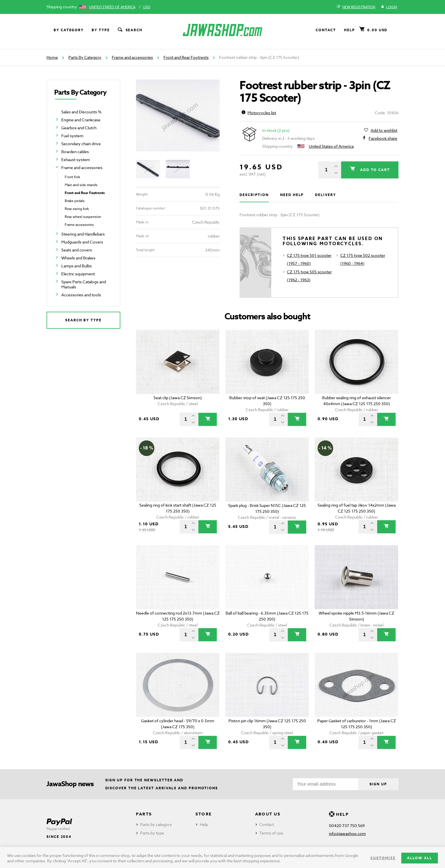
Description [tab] (254, 195)
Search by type (83, 320)
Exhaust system (76, 160)
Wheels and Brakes (78, 258)
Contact (326, 30)
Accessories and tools (81, 295)
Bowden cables (75, 152)
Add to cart (374, 170)
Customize (383, 858)
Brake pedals (75, 201)
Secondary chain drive (81, 144)
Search (130, 30)
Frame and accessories (132, 57)
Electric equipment (78, 274)
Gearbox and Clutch (79, 128)
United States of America (112, 7)
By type (101, 30)
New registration (356, 7)
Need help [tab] (292, 195)
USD (147, 7)
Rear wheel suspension (83, 217)
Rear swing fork (77, 209)
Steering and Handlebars (83, 234)
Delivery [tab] (325, 195)
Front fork (72, 177)
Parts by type (152, 833)
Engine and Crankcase (81, 120)
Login (389, 7)
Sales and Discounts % (81, 112)
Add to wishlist (384, 130)
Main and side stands (81, 185)
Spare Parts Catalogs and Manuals (84, 284)
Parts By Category (85, 57)
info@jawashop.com (347, 833)
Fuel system (72, 136)
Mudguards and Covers (82, 242)
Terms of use (271, 833)
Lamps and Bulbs (76, 266)
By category (69, 30)
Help (350, 30)
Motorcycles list (259, 113)
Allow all (420, 858)
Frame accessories (79, 225)
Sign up (378, 784)
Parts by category (156, 824)
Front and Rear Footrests (186, 57)
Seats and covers (77, 250)
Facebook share (383, 138)
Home (52, 57)
